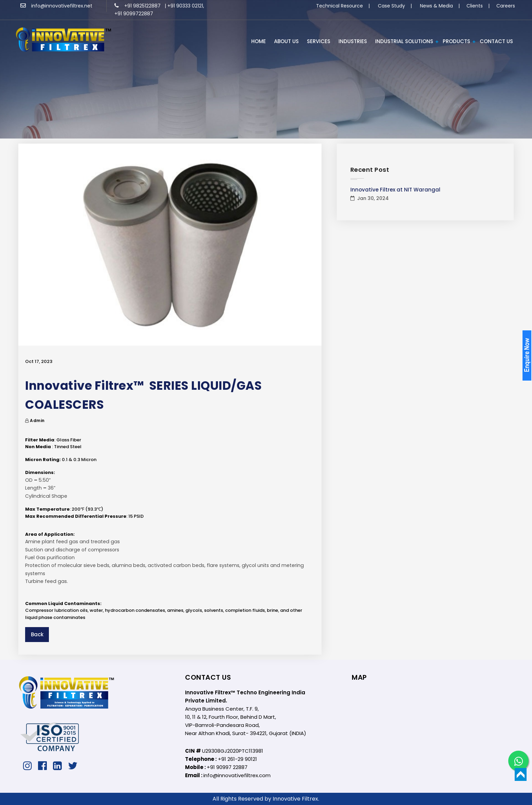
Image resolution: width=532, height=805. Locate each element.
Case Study (391, 6)
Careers (506, 6)
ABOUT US (286, 41)
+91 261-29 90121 (237, 759)
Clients (475, 6)
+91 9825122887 (138, 6)
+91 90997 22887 (227, 767)
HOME (259, 41)
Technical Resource (340, 6)
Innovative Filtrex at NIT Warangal (395, 190)
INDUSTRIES (353, 41)
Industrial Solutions (404, 41)
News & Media (436, 6)
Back (37, 634)
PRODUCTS (456, 41)
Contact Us (496, 41)
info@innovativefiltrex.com (237, 775)
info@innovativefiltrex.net (56, 6)
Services (319, 41)
